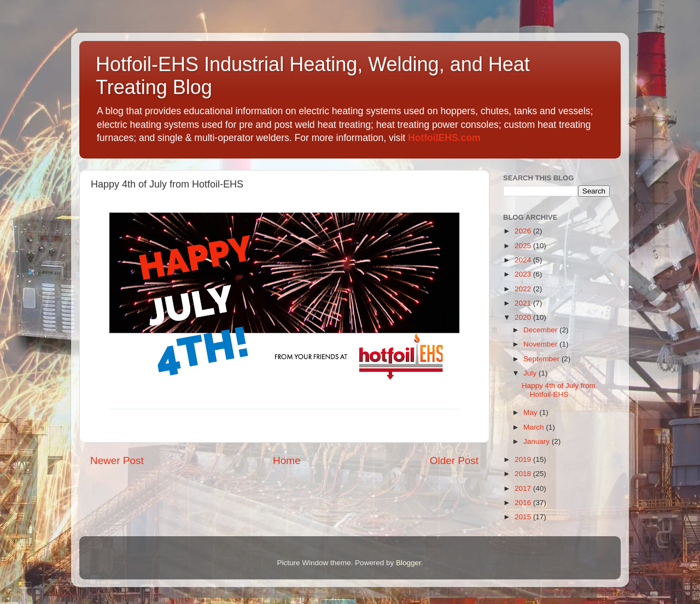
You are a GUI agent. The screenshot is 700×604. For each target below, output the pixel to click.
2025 (524, 246)
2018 (524, 474)
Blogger (409, 563)
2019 (524, 459)
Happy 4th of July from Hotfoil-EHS (559, 390)
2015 (524, 517)
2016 (524, 503)
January (538, 441)
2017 (524, 488)
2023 (524, 274)
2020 (524, 317)
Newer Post (117, 461)
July (531, 373)
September (542, 359)
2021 (524, 303)
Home (287, 461)
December (541, 330)
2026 (524, 231)
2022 (524, 289)
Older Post (454, 461)
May (531, 412)
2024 (524, 260)
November (541, 344)
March (535, 427)
